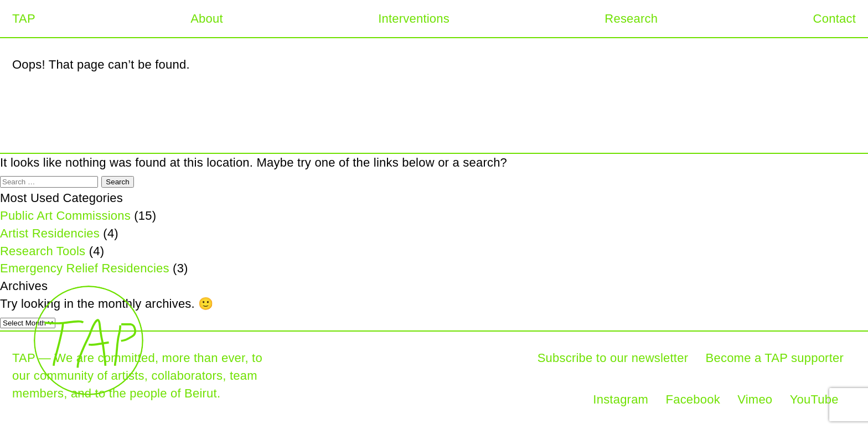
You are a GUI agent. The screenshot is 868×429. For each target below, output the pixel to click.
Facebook (693, 399)
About (207, 19)
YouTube (814, 399)
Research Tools (43, 251)
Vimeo (755, 399)
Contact (835, 19)
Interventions (414, 19)
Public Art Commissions (65, 216)
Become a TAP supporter (775, 358)
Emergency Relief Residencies (85, 268)
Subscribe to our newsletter (613, 358)
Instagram (621, 399)
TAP (24, 19)
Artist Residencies (50, 233)
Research (631, 19)
